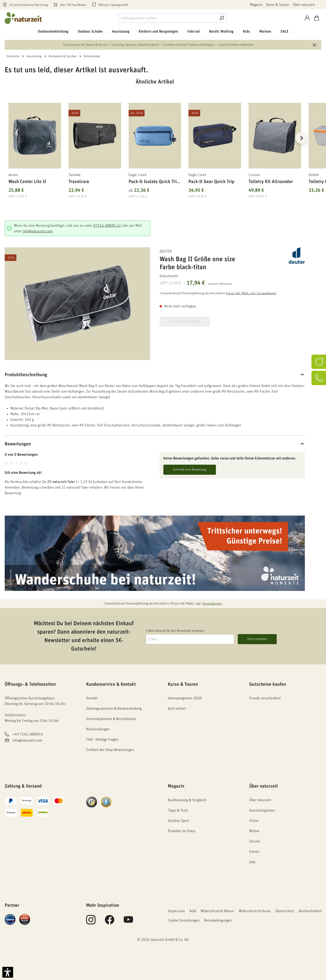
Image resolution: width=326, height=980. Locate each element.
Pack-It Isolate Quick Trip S (154, 182)
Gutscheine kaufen (268, 684)
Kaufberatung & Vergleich (187, 800)
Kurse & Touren (278, 5)
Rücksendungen (98, 729)
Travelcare (79, 182)
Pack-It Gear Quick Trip (211, 182)
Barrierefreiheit (310, 911)
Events (254, 852)
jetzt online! (177, 708)
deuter (166, 251)
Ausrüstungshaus (262, 810)
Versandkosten (212, 604)
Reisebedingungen (218, 920)
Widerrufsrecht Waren (217, 911)
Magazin (256, 5)
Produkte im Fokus (182, 831)
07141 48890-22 (107, 226)
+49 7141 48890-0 (28, 734)
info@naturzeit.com (38, 231)
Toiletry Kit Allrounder (271, 182)
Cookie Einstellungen (184, 920)
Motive (254, 831)
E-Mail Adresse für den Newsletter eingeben (175, 631)
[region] (155, 144)
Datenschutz (285, 911)
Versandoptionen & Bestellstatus (111, 719)
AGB (193, 911)
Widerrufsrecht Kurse (255, 911)
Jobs (252, 862)
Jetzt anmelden (257, 639)
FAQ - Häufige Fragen (102, 739)
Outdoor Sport (178, 821)
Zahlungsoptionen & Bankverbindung (114, 708)
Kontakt (92, 698)
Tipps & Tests (178, 810)
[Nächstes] (301, 138)
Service (255, 841)
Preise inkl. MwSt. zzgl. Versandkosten (251, 293)
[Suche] (222, 18)
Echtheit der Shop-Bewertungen (110, 750)
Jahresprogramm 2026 (185, 698)
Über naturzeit (304, 5)
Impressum (176, 911)
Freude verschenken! (265, 698)
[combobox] (168, 18)
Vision (254, 821)
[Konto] (307, 18)
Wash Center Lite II (27, 182)
